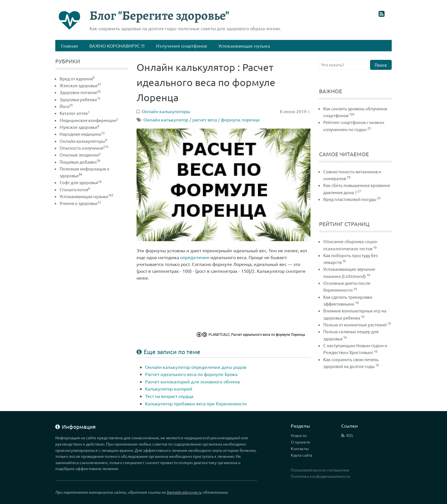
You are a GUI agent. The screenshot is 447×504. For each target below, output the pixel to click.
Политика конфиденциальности (320, 476)
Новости (299, 435)
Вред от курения (77, 79)
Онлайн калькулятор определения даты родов (196, 367)
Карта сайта (301, 455)
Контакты (300, 448)
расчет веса (205, 119)
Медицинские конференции (89, 120)
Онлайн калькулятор (166, 119)
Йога (66, 106)
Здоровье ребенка (80, 99)
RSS (350, 435)
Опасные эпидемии (80, 155)
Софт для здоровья (81, 182)
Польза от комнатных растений (355, 325)
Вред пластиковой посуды (350, 199)
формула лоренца (240, 119)
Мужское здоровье (79, 127)
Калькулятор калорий (169, 389)
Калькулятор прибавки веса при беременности (196, 403)
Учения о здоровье (80, 203)
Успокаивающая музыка (86, 196)
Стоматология (75, 189)
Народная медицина (82, 134)
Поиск (381, 65)
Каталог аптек (75, 113)
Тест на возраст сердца (169, 396)
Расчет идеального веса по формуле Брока (191, 374)
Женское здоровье (80, 85)
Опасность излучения (84, 148)
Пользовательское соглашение (320, 470)
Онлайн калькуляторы (83, 141)
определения (195, 257)
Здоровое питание (80, 92)
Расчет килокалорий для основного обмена (192, 381)
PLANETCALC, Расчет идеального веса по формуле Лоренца (257, 335)
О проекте (300, 442)
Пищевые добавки (80, 162)
